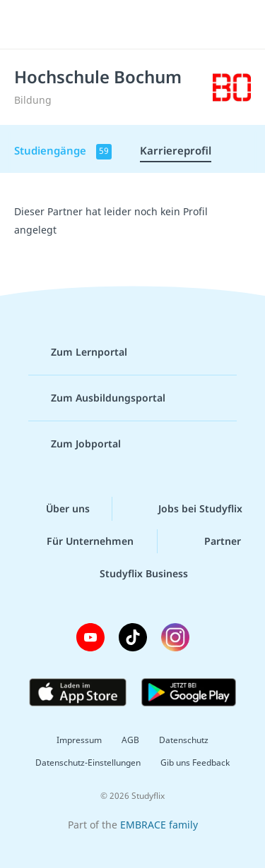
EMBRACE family (159, 825)
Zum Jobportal (75, 444)
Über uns (57, 509)
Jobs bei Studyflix (189, 509)
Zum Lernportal (78, 352)
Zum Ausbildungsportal (97, 398)
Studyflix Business (132, 574)
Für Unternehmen (79, 541)
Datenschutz (184, 740)
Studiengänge (63, 151)
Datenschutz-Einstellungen (88, 762)
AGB (130, 740)
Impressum (79, 740)
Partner (211, 541)
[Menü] (30, 25)
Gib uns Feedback (195, 762)
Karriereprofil (176, 150)
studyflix (145, 25)
